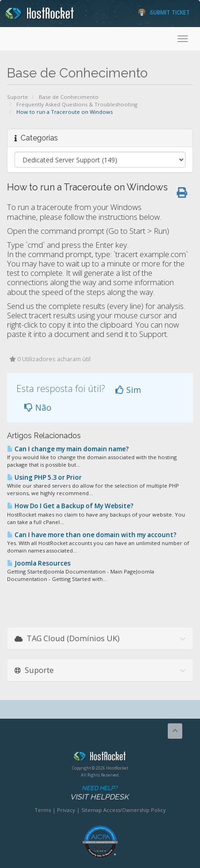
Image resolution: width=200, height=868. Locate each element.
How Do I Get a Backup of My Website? (70, 506)
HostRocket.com (100, 758)
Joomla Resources (39, 563)
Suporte (18, 97)
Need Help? (99, 793)
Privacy (66, 810)
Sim (128, 390)
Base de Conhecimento (69, 97)
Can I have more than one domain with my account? (92, 535)
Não (38, 407)
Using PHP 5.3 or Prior (44, 477)
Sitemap (92, 810)
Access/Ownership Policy (135, 810)
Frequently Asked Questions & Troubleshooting (77, 104)
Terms (43, 810)
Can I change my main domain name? (68, 449)
